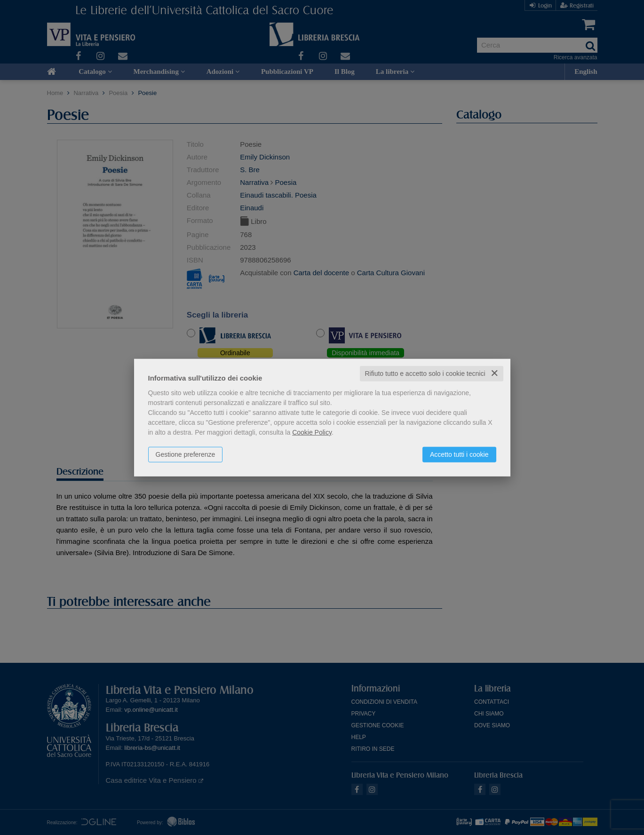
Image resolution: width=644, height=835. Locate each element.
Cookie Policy (312, 432)
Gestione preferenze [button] (186, 454)
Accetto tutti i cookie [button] (459, 454)
